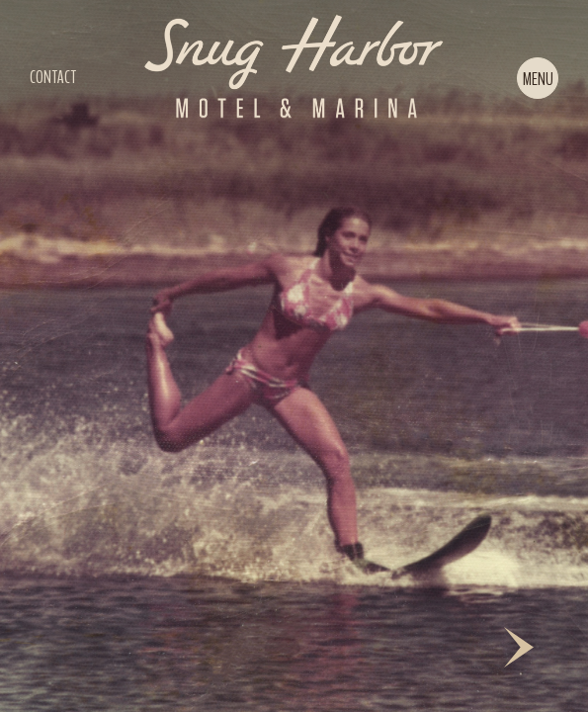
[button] (538, 78)
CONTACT (53, 77)
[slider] (294, 356)
